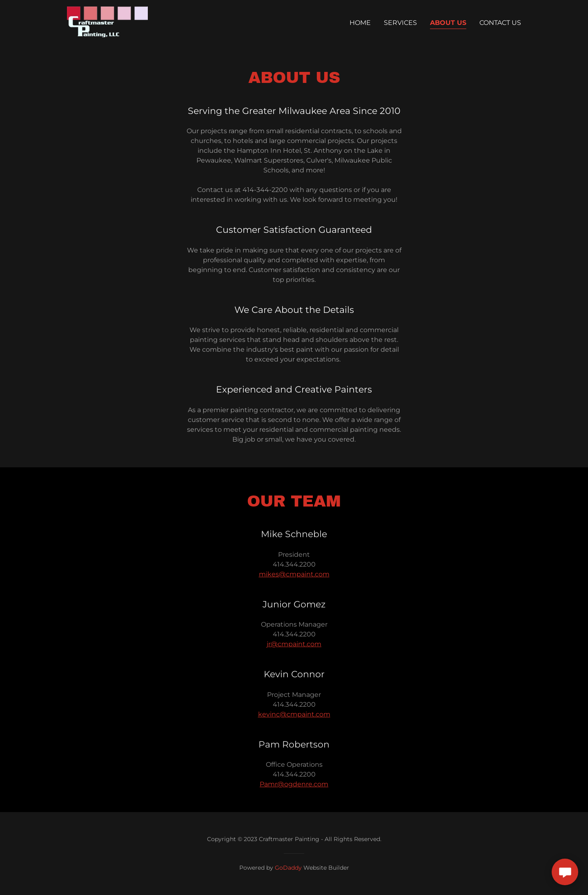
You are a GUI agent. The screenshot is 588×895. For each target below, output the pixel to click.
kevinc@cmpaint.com (294, 714)
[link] (107, 21)
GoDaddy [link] (288, 868)
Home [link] (360, 23)
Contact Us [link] (500, 23)
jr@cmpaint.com (294, 644)
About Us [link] (448, 23)
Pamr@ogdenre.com (294, 784)
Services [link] (400, 23)
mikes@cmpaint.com (294, 574)
